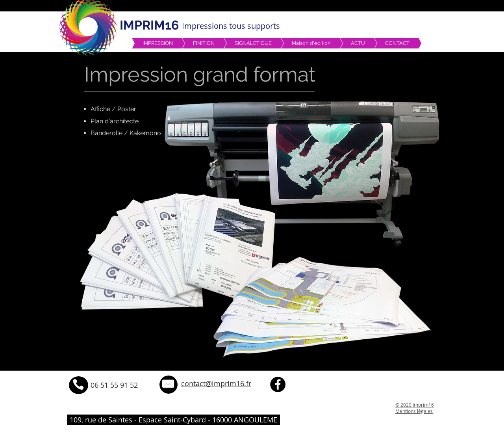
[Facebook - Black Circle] (278, 384)
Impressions (206, 26)
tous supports (255, 26)
